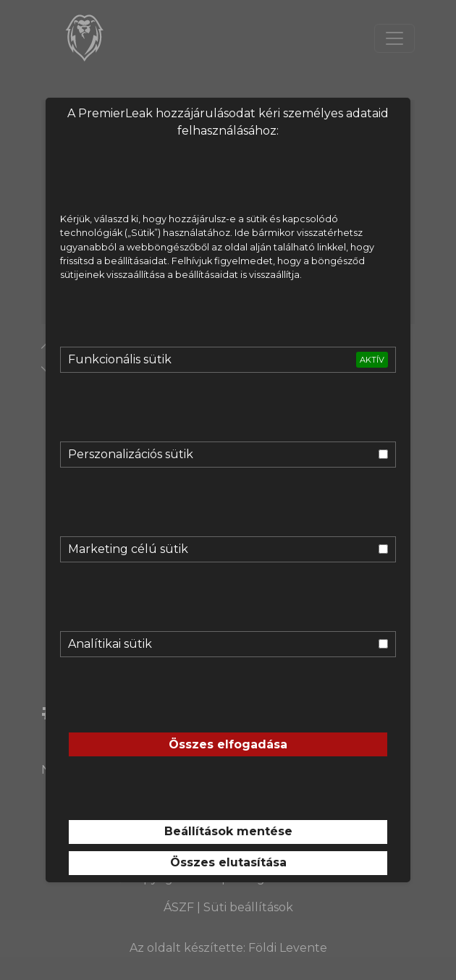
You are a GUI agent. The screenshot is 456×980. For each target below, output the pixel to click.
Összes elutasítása (228, 862)
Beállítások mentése (228, 831)
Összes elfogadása (228, 744)
